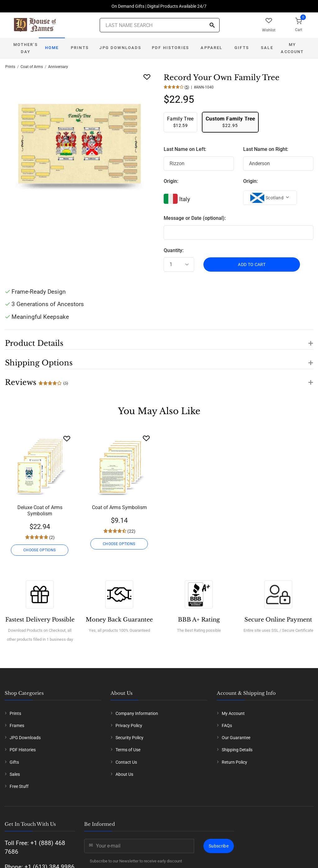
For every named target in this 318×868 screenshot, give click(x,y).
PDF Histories (170, 48)
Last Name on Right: (266, 149)
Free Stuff (19, 786)
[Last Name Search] (160, 25)
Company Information (137, 713)
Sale (267, 48)
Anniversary (58, 67)
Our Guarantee (236, 738)
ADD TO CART (252, 264)
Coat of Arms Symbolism (119, 507)
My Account (292, 48)
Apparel (211, 48)
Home (52, 48)
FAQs (227, 726)
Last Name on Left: (185, 149)
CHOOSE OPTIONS (40, 550)
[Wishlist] (67, 439)
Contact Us (126, 762)
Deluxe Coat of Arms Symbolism (40, 511)
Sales (15, 774)
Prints (80, 48)
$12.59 (180, 122)
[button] (159, 340)
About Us (124, 774)
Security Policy (129, 738)
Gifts (242, 48)
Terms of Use (128, 750)
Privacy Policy (129, 726)
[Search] (212, 26)
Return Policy (234, 762)
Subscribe (219, 846)
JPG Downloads (120, 48)
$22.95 (230, 122)
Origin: (171, 181)
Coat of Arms (32, 67)
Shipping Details (237, 750)
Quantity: (174, 250)
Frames (17, 726)
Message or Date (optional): (195, 218)
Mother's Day (25, 48)
